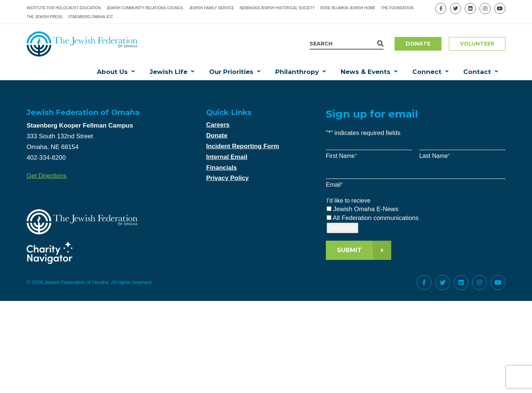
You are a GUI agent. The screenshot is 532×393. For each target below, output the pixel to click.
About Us (112, 72)
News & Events (366, 72)
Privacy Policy (227, 178)
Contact (477, 72)
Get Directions (47, 176)
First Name (341, 156)
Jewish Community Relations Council (145, 8)
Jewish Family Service (212, 8)
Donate (418, 44)
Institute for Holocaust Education (64, 8)
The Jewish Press (45, 17)
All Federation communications (376, 218)
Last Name (435, 156)
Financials (221, 168)
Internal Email (227, 157)
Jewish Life (168, 72)
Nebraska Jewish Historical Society (277, 8)
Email (334, 185)
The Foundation (397, 8)
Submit (349, 250)
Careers (218, 125)
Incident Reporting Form (243, 146)
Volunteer (477, 44)
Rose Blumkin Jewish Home (348, 8)
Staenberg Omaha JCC (91, 17)
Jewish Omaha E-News (366, 209)
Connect (427, 72)
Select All (342, 228)
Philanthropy (297, 72)
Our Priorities (231, 72)
